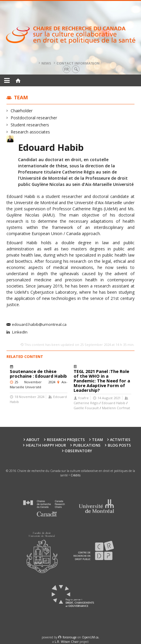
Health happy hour (46, 445)
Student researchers (30, 125)
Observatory (78, 451)
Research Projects (66, 440)
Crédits (76, 475)
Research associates (30, 132)
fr (67, 69)
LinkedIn (19, 332)
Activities (120, 440)
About (33, 440)
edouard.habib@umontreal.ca (39, 325)
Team (21, 97)
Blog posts (119, 445)
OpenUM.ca (90, 637)
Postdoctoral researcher (34, 118)
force (70, 637)
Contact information (78, 63)
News (46, 63)
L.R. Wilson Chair (67, 642)
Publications (87, 445)
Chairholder (22, 111)
